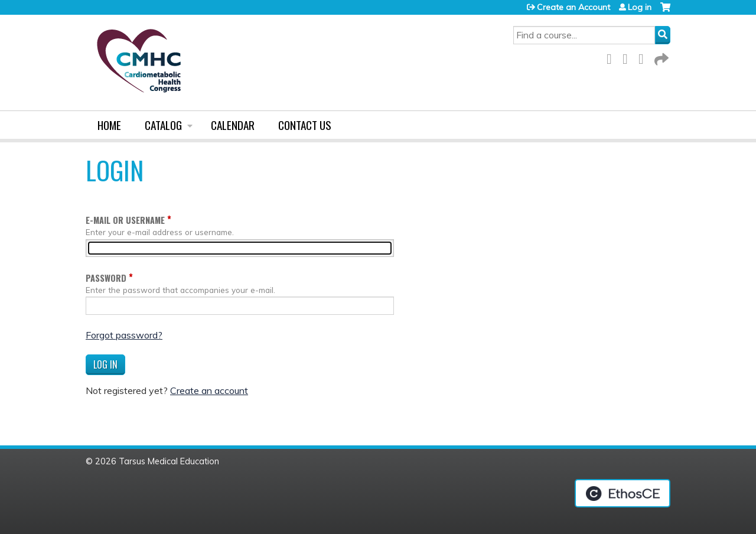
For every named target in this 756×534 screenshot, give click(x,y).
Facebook (612, 57)
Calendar (233, 125)
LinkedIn (644, 57)
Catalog (163, 125)
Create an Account (573, 7)
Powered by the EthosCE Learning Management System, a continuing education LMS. (623, 493)
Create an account (209, 390)
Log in (640, 7)
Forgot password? (124, 335)
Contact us (305, 125)
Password (106, 278)
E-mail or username (125, 220)
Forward (660, 57)
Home (109, 125)
